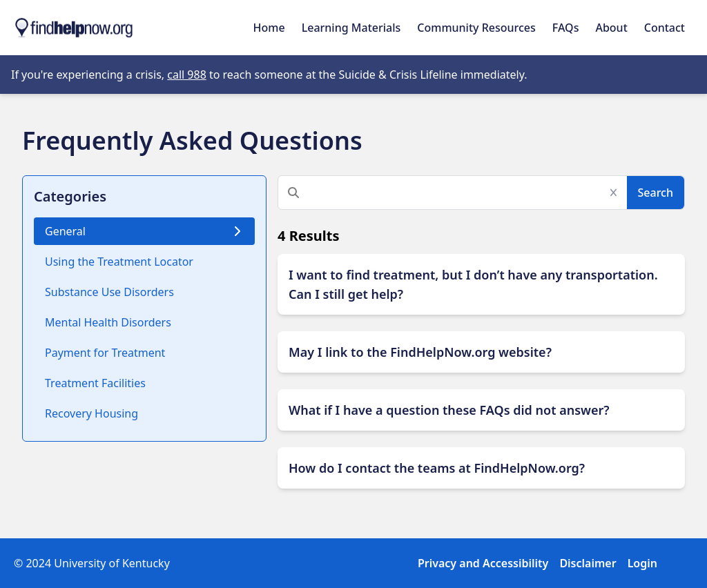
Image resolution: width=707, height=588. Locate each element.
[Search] (454, 193)
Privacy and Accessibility (483, 563)
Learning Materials (351, 28)
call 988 (187, 75)
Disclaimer (588, 563)
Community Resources (476, 28)
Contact (665, 28)
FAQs (566, 28)
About (611, 28)
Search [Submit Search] (656, 193)
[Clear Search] (618, 193)
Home (269, 28)
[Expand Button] (481, 284)
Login (642, 563)
